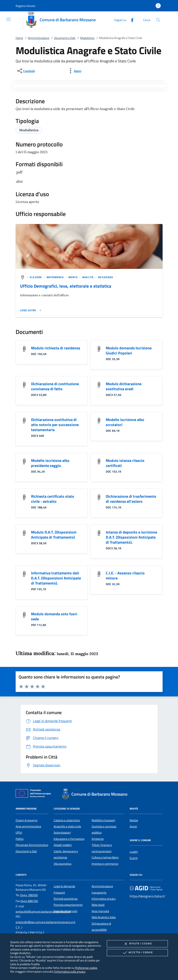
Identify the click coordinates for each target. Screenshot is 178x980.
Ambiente (98, 839)
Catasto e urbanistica (67, 820)
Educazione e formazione (69, 839)
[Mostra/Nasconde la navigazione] (8, 19)
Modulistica (87, 38)
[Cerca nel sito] (158, 20)
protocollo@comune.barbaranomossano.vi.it (43, 912)
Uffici (19, 833)
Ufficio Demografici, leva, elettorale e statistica (66, 286)
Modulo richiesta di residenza (56, 348)
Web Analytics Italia (104, 917)
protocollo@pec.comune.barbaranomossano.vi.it (46, 922)
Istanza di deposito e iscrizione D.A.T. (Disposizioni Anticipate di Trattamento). (131, 537)
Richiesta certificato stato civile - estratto (53, 499)
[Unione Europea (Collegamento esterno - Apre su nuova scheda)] (34, 794)
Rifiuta (137, 944)
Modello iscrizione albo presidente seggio (50, 463)
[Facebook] (130, 20)
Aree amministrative (28, 826)
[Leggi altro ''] (31, 310)
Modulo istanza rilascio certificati (125, 463)
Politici (20, 839)
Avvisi (133, 826)
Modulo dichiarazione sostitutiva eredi (124, 386)
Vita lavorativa (63, 864)
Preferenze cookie (86, 968)
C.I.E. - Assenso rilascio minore (125, 576)
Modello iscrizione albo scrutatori (125, 422)
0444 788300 (29, 895)
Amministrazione (39, 38)
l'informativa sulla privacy (70, 971)
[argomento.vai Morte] (73, 277)
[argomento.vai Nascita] (88, 277)
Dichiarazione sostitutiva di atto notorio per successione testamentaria (55, 425)
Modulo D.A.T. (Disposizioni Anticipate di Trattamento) (54, 535)
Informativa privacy (104, 899)
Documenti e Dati (65, 38)
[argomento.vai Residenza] (106, 277)
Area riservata (100, 911)
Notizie (134, 820)
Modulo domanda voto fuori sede (54, 616)
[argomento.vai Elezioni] (36, 277)
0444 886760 (29, 901)
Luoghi (134, 852)
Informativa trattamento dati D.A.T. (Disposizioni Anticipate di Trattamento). (56, 578)
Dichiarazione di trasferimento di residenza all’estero (131, 499)
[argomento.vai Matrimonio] (56, 277)
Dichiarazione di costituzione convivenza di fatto (55, 386)
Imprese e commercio (105, 864)
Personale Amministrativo (32, 845)
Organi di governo (26, 820)
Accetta (137, 953)
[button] (25, 6)
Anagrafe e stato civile (67, 826)
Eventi (134, 858)
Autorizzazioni (62, 833)
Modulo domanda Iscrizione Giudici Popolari (129, 351)
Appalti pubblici (63, 845)
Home (19, 38)
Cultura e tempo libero (105, 857)
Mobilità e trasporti (103, 820)
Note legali (98, 905)
